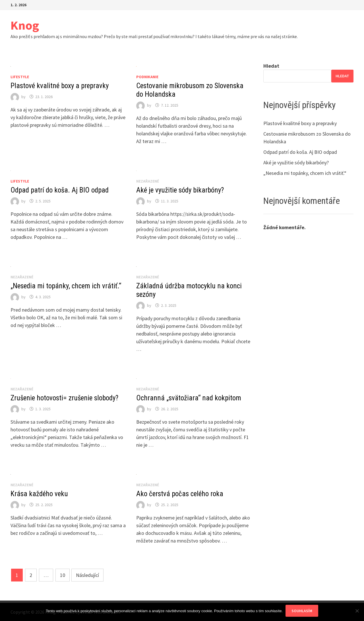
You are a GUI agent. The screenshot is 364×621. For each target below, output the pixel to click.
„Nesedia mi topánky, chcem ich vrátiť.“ (66, 286)
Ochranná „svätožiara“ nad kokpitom (189, 398)
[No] (357, 611)
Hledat (271, 66)
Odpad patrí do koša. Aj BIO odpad (60, 190)
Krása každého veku (39, 494)
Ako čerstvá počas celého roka (180, 494)
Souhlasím (302, 611)
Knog (25, 25)
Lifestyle (20, 77)
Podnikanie (147, 77)
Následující (87, 575)
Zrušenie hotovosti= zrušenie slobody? (64, 398)
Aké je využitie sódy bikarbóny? (180, 190)
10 (63, 575)
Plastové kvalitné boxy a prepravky (60, 86)
